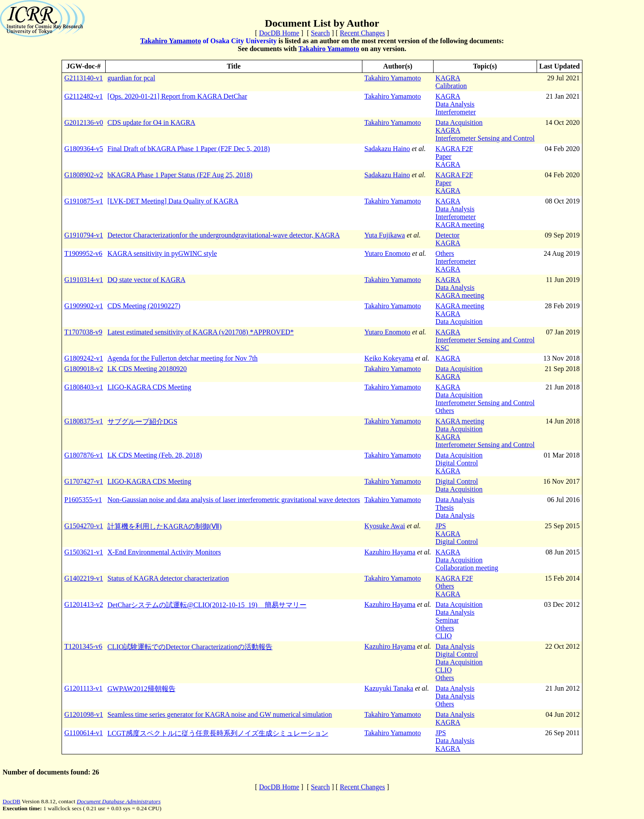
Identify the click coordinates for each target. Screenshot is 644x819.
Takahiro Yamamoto (170, 41)
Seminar (447, 620)
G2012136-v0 (84, 122)
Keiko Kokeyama (389, 358)
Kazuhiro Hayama (390, 552)
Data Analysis (455, 104)
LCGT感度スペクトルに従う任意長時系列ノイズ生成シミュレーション (218, 733)
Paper (443, 157)
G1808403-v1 (84, 387)
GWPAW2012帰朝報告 (141, 689)
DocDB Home (279, 33)
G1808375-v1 (84, 421)
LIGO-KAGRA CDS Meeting (149, 387)
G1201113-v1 (83, 688)
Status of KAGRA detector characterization (168, 578)
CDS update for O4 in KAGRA (151, 122)
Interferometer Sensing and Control (485, 138)
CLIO (443, 636)
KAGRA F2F (454, 149)
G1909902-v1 (84, 306)
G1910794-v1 (84, 235)
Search (320, 33)
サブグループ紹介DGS (142, 422)
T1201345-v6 (83, 646)
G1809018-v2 (84, 369)
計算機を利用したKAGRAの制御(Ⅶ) (165, 526)
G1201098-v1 (84, 714)
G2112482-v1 (83, 96)
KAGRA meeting (460, 225)
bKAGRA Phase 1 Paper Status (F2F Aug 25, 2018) (180, 175)
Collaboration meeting (467, 568)
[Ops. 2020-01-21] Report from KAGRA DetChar (177, 96)
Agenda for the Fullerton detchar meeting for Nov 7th (183, 358)
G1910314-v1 (84, 280)
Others (445, 253)
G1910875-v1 (84, 201)
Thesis (444, 508)
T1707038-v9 (83, 332)
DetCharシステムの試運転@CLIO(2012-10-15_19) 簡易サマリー (207, 605)
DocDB (12, 801)
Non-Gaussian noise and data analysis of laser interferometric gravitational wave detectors (234, 500)
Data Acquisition (459, 122)
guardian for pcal (131, 78)
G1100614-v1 (83, 733)
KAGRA (448, 78)
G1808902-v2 (84, 175)
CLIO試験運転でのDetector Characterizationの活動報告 (190, 647)
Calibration (451, 86)
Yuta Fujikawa (385, 235)
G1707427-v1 (84, 481)
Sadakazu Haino (387, 149)
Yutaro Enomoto (387, 253)
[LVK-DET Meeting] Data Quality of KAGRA (173, 201)
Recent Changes (362, 33)
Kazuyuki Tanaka (389, 688)
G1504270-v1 (84, 526)
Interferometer (455, 112)
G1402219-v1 (84, 578)
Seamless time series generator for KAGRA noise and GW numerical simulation (220, 714)
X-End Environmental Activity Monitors (164, 552)
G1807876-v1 (84, 455)
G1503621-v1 (84, 552)
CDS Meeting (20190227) (144, 306)
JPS (441, 526)
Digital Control (456, 463)
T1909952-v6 (83, 253)
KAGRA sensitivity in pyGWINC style (162, 253)
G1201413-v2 (84, 604)
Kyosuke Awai (385, 526)
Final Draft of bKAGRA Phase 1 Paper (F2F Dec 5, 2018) (189, 149)
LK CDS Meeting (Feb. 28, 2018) (155, 455)
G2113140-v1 (83, 78)
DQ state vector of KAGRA (146, 280)
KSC (442, 348)
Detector (447, 235)
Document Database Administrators (119, 801)
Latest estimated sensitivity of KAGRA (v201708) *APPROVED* (201, 332)
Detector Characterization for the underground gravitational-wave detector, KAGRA (224, 235)
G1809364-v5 (84, 149)
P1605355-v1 (83, 500)
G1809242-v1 (84, 358)
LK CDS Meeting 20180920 (147, 369)
